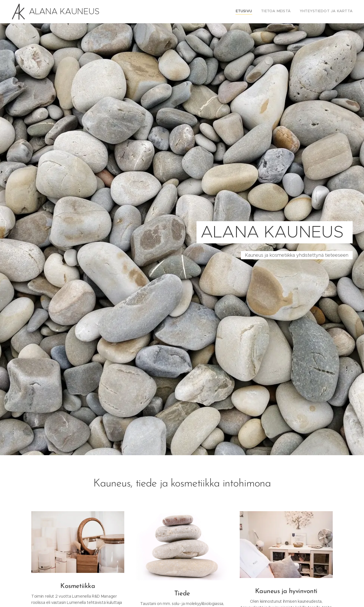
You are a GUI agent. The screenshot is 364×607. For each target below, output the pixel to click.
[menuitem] (336, 12)
